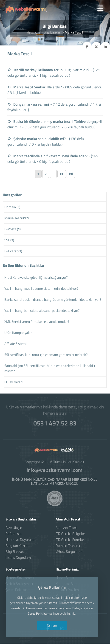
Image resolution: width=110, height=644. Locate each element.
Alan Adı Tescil (66, 528)
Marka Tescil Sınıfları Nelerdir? (35, 87)
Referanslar (14, 534)
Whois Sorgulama (69, 552)
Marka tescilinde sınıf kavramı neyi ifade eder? (48, 156)
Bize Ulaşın (14, 528)
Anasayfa (34, 32)
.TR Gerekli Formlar (70, 540)
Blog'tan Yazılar (17, 546)
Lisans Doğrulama (19, 558)
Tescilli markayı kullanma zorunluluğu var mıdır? (48, 70)
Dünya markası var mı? (28, 104)
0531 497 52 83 (55, 423)
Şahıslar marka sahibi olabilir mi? (37, 139)
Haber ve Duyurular (20, 540)
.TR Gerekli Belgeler (70, 534)
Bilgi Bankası (52, 32)
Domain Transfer (68, 546)
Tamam (51, 625)
